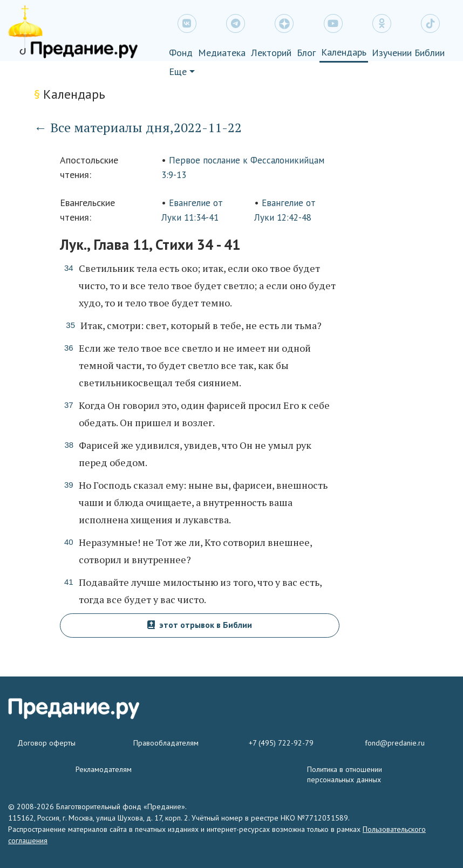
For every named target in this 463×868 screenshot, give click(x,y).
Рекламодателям (104, 769)
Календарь (344, 52)
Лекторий (271, 53)
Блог (306, 53)
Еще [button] (178, 71)
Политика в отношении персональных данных (345, 774)
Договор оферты (46, 743)
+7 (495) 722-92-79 (281, 743)
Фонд (181, 53)
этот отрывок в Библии (200, 625)
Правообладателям (166, 743)
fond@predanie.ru (395, 743)
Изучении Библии (408, 53)
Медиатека (222, 53)
